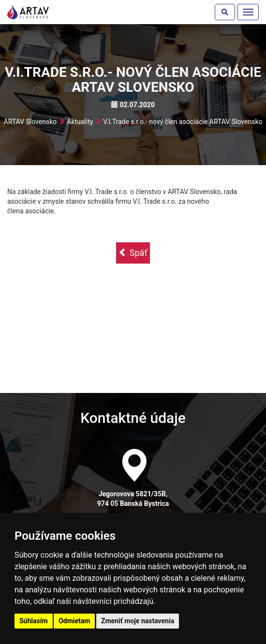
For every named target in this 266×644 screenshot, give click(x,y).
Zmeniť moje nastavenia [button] (138, 621)
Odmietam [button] (74, 621)
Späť (133, 253)
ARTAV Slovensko (30, 122)
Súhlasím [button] (34, 621)
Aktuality (80, 122)
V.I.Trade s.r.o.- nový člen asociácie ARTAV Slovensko (183, 122)
